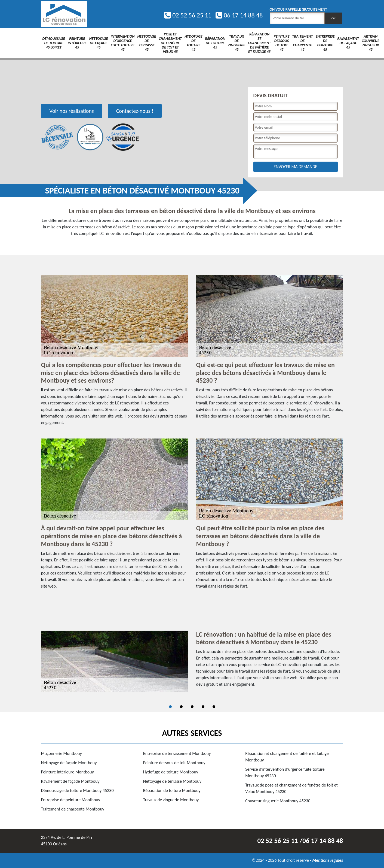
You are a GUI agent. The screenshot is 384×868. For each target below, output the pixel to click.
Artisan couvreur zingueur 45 (371, 43)
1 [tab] (170, 707)
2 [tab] (181, 707)
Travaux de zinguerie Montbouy (171, 800)
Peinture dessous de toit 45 (281, 43)
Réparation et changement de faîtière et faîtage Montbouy (287, 757)
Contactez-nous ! (135, 111)
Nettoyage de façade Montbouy (69, 763)
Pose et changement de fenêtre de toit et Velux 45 (170, 43)
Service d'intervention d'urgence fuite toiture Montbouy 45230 (285, 772)
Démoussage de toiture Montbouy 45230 (77, 790)
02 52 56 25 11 (188, 15)
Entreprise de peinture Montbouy (71, 800)
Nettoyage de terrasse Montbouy (172, 781)
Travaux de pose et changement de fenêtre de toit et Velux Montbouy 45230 (291, 788)
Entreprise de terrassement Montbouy (177, 753)
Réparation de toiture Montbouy (172, 790)
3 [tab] (192, 707)
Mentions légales (328, 860)
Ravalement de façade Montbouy (70, 781)
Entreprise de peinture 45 (325, 43)
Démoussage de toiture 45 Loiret (54, 43)
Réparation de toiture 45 (215, 43)
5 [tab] (214, 707)
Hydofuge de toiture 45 (193, 43)
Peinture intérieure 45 (77, 43)
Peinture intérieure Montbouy (67, 772)
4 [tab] (203, 707)
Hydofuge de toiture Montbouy (171, 772)
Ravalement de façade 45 (348, 43)
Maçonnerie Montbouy (62, 753)
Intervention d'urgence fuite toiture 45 (123, 43)
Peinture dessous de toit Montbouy (174, 763)
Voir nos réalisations (72, 111)
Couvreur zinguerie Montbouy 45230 (278, 801)
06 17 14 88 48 (239, 15)
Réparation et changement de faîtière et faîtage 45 (259, 43)
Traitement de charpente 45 (302, 43)
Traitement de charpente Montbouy (73, 809)
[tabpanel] (192, 661)
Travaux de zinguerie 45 (237, 43)
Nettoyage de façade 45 (99, 43)
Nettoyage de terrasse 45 (147, 43)
